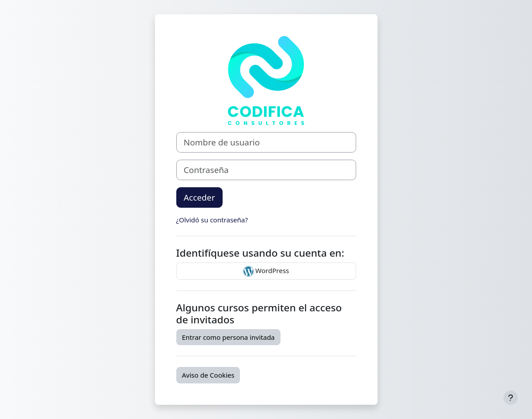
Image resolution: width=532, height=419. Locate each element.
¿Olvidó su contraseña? (212, 220)
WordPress (266, 271)
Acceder (199, 197)
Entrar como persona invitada (229, 337)
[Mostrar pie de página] (511, 398)
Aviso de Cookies (208, 375)
